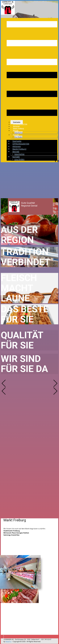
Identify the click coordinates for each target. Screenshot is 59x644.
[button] (4, 383)
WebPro (9, 642)
